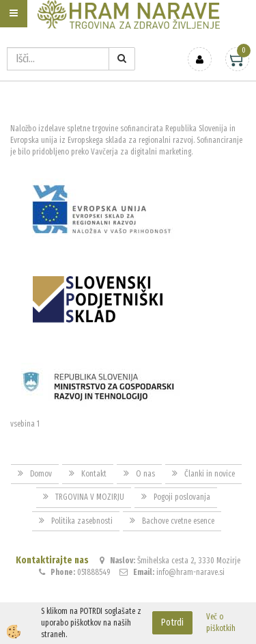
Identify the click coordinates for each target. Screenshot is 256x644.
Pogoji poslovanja (182, 497)
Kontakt (94, 474)
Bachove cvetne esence (178, 521)
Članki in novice (210, 474)
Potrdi (172, 622)
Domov (41, 474)
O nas (145, 474)
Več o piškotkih (221, 622)
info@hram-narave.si (190, 572)
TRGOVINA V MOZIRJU (90, 497)
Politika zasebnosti (82, 521)
